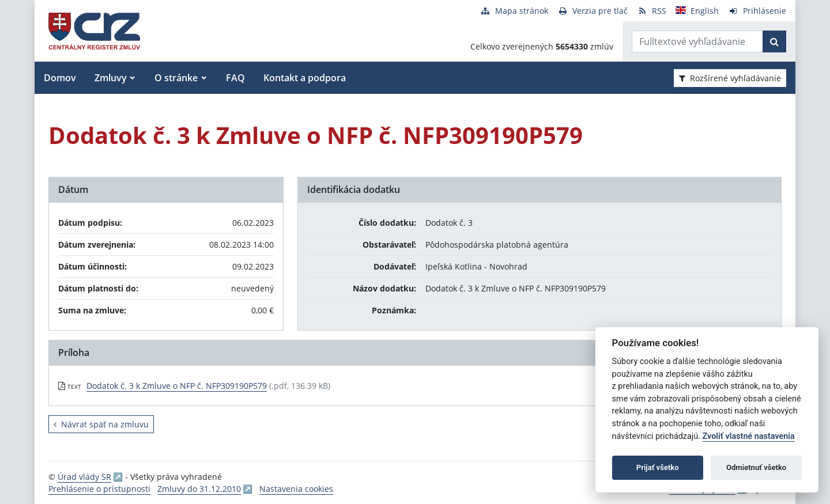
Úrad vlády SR (84, 477)
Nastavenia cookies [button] (296, 489)
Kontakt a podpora (305, 78)
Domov (60, 78)
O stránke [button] (176, 78)
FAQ (235, 78)
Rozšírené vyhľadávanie (730, 78)
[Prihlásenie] (757, 11)
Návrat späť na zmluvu (101, 424)
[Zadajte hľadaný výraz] (697, 41)
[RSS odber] (652, 11)
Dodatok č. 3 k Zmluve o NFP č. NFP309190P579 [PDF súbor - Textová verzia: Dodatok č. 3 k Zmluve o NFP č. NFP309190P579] (177, 386)
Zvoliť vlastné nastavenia (749, 436)
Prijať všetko (658, 467)
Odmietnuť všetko (756, 467)
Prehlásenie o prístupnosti (99, 489)
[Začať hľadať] (774, 41)
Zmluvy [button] (111, 78)
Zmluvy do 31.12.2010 (199, 489)
